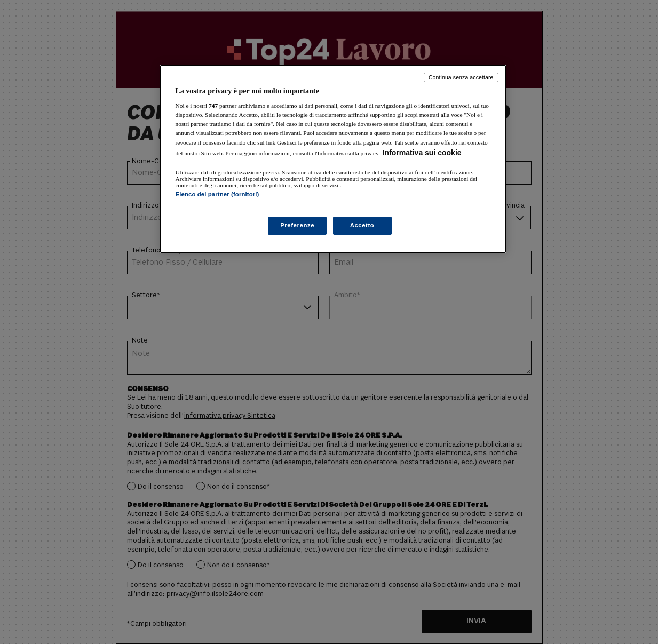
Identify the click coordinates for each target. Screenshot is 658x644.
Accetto (362, 225)
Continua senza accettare (461, 77)
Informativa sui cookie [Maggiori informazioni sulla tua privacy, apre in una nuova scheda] (422, 153)
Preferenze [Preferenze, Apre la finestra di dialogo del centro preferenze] (297, 225)
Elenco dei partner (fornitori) (217, 194)
